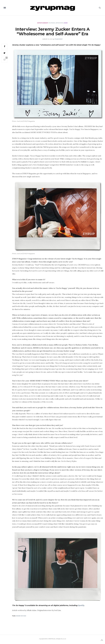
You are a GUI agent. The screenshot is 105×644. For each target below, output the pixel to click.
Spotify (81, 605)
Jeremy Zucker (21, 616)
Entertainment (43, 23)
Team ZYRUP (59, 39)
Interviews (60, 23)
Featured (52, 23)
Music (66, 23)
